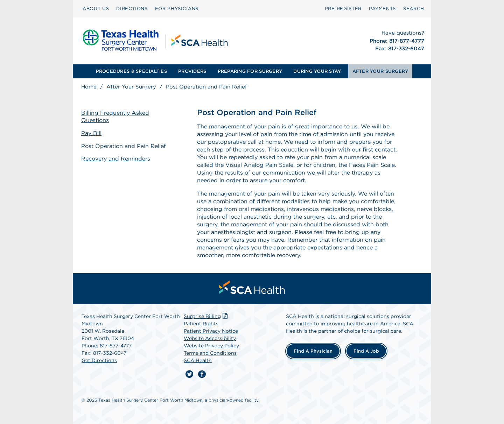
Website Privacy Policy (211, 346)
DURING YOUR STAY (317, 71)
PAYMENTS (382, 9)
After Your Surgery (131, 87)
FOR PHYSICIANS (177, 9)
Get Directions (99, 360)
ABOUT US (96, 9)
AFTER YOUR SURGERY (380, 71)
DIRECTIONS (132, 9)
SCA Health (198, 360)
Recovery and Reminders (116, 159)
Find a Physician (313, 351)
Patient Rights (201, 324)
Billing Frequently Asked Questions (115, 116)
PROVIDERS (192, 71)
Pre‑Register (343, 9)
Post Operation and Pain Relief (124, 146)
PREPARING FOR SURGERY (250, 71)
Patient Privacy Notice (211, 331)
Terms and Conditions (210, 353)
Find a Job (366, 351)
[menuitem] (96, 9)
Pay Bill (91, 133)
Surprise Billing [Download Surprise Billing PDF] (206, 316)
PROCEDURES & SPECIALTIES (131, 71)
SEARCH (414, 9)
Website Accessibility (210, 338)
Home (89, 87)
